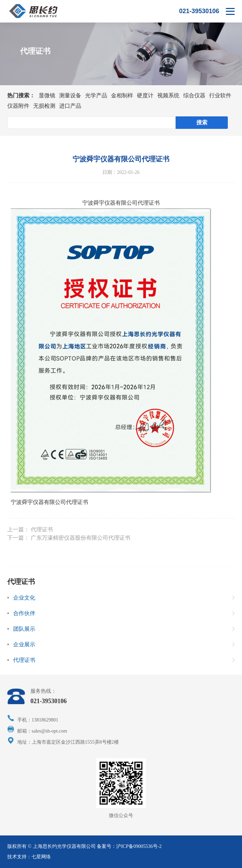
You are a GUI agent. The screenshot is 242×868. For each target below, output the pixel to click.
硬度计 (145, 95)
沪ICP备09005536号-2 (139, 846)
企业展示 (24, 644)
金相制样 (122, 95)
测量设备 (70, 95)
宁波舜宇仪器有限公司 (110, 203)
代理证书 (42, 529)
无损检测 (44, 106)
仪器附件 (18, 106)
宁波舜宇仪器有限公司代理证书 (49, 502)
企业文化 (24, 598)
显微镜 (47, 95)
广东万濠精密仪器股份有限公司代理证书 (81, 538)
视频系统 (168, 95)
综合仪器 (194, 95)
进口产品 (70, 106)
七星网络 (41, 857)
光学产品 (96, 95)
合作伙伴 (24, 613)
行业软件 (220, 95)
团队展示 (24, 629)
